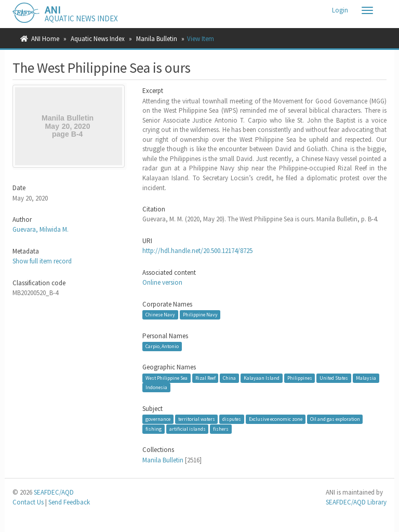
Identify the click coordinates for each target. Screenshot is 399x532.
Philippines (300, 378)
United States (334, 378)
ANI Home (45, 39)
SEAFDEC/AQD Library (356, 502)
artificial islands (188, 429)
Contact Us (28, 502)
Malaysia (366, 378)
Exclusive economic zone (276, 419)
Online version (162, 282)
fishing (154, 429)
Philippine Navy (200, 315)
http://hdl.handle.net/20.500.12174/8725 (197, 251)
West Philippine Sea (167, 378)
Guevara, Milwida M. (41, 229)
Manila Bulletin (157, 39)
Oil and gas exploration (335, 419)
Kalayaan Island (262, 378)
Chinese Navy (160, 315)
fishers (221, 429)
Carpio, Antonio (162, 346)
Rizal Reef (205, 378)
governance (158, 419)
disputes (232, 419)
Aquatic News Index (98, 39)
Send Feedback (69, 502)
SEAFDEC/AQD (54, 492)
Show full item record (42, 261)
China (229, 378)
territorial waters (197, 419)
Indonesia (156, 387)
